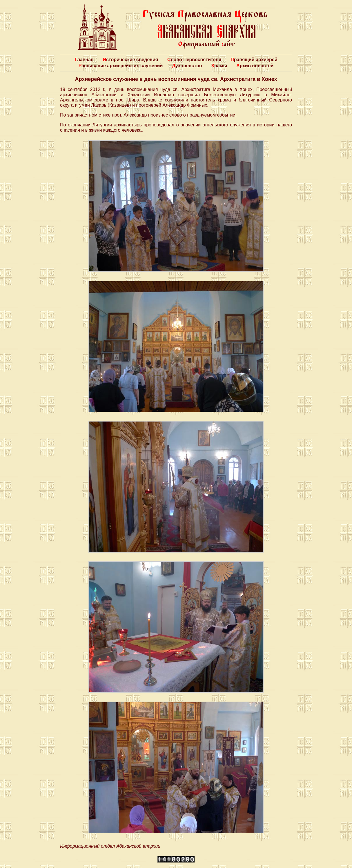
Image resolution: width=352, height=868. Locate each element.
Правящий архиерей (254, 60)
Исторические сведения (130, 60)
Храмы (219, 66)
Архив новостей (255, 66)
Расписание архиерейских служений (121, 66)
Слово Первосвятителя (194, 60)
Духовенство (187, 66)
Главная (84, 60)
